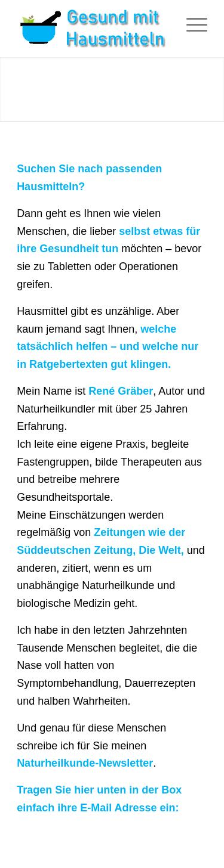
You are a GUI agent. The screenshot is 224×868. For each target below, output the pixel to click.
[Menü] (191, 24)
